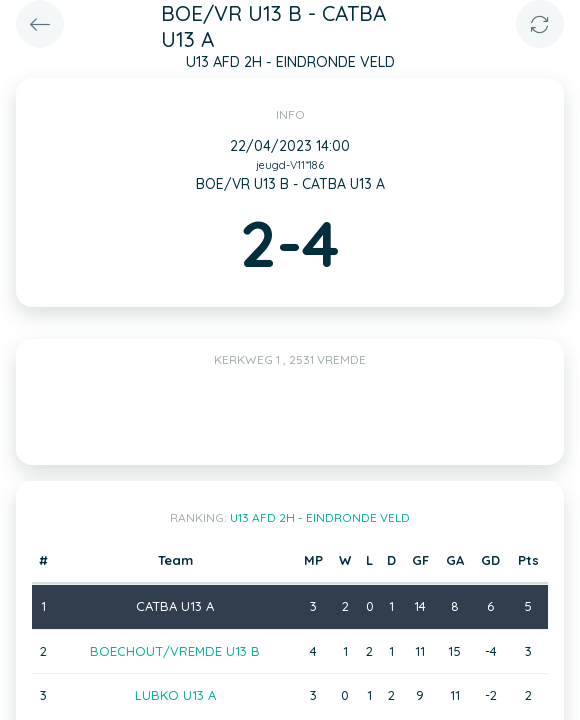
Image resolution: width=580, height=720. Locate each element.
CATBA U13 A (175, 606)
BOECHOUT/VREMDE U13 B (175, 651)
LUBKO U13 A (175, 695)
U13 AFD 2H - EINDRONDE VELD (320, 517)
